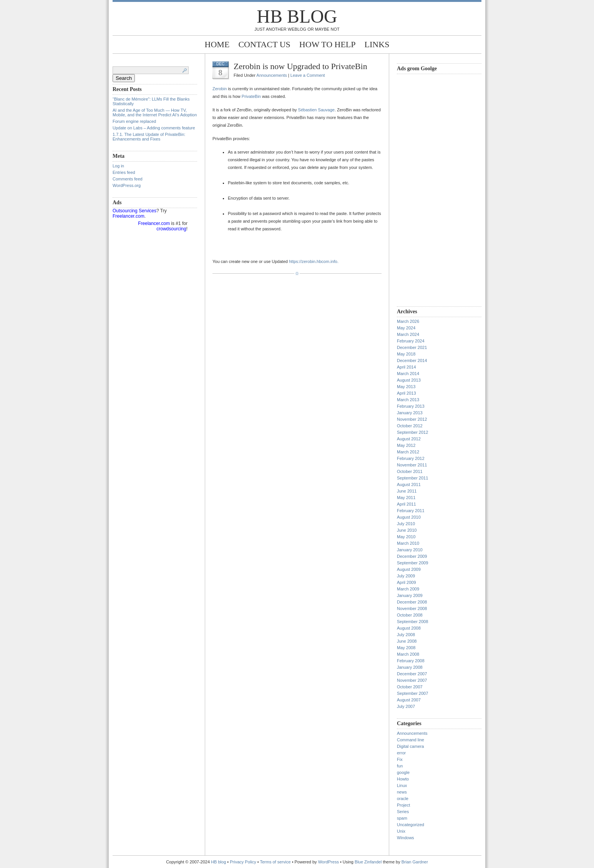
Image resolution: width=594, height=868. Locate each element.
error (401, 753)
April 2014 (407, 367)
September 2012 (412, 432)
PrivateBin (251, 96)
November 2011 (412, 465)
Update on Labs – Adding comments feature (154, 128)
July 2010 (406, 524)
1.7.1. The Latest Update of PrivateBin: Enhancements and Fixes (149, 137)
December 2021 (412, 347)
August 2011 (409, 484)
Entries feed (124, 172)
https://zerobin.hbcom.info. (314, 261)
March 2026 (408, 321)
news (402, 792)
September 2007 (412, 693)
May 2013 (406, 387)
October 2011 (410, 471)
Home (217, 44)
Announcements (272, 75)
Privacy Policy (244, 862)
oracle (403, 799)
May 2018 (406, 354)
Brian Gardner (415, 862)
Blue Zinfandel (369, 862)
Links (377, 44)
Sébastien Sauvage (316, 110)
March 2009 (408, 589)
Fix (400, 759)
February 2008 (411, 661)
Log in (118, 166)
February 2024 (411, 341)
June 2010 (407, 530)
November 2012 (412, 419)
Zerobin (220, 89)
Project (403, 805)
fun (400, 766)
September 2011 (412, 478)
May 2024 (406, 328)
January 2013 (410, 413)
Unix (401, 831)
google (403, 772)
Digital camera (410, 746)
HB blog (297, 16)
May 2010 (406, 537)
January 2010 (410, 550)
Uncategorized (411, 825)
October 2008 (410, 615)
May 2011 (406, 498)
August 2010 (409, 517)
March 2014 (408, 374)
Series (403, 812)
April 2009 (407, 582)
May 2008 (406, 648)
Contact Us (264, 44)
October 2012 (410, 426)
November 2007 (412, 680)
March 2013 (408, 400)
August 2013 (409, 380)
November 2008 (412, 608)
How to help (328, 44)
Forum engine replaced (134, 121)
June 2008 (407, 641)
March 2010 (408, 543)
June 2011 (407, 491)
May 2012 (406, 445)
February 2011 (411, 511)
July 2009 (406, 576)
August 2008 (409, 628)
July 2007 (406, 706)
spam (402, 818)
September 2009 (412, 563)
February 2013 (411, 406)
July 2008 (406, 635)
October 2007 (410, 687)
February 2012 (411, 458)
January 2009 (410, 595)
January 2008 (410, 667)
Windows (406, 838)
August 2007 (409, 700)
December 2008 (412, 602)
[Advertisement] (428, 189)
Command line (411, 740)
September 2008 (412, 622)
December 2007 (412, 674)
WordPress (329, 862)
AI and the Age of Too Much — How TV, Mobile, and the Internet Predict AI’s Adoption (155, 112)
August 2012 (409, 439)
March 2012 (408, 452)
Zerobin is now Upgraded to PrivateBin (300, 66)
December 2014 (412, 360)
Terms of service (275, 862)
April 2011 (407, 504)
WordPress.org (127, 185)
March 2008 (408, 654)
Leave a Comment (308, 75)
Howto (403, 779)
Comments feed (128, 179)
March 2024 (408, 334)
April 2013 (407, 393)
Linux (402, 785)
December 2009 (412, 556)
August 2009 (409, 569)
